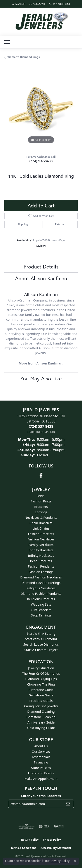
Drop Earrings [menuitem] (41, 615)
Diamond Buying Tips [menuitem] (41, 679)
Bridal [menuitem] (41, 496)
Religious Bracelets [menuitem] (41, 599)
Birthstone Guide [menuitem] (41, 690)
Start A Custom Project (41, 650)
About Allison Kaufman (41, 278)
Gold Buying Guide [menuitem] (41, 728)
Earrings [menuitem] (41, 512)
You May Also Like (41, 378)
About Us (41, 746)
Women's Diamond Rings (24, 57)
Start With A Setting (41, 634)
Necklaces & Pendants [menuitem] (41, 518)
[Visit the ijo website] (59, 827)
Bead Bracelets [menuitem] (41, 561)
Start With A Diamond (41, 639)
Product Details (41, 267)
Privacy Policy (52, 840)
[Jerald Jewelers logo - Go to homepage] (41, 22)
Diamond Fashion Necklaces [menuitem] (41, 577)
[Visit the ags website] (26, 827)
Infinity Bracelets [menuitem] (41, 550)
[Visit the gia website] (44, 827)
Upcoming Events (41, 773)
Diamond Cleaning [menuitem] (41, 711)
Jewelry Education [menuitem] (41, 668)
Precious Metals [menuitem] (41, 701)
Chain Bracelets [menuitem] (41, 523)
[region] (41, 108)
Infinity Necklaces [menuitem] (41, 556)
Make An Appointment (41, 779)
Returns (60, 224)
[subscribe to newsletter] (68, 804)
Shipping (23, 224)
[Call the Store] (41, 426)
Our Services (41, 751)
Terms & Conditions (23, 848)
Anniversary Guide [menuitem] (41, 722)
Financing (41, 762)
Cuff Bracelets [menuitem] (41, 610)
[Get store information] (41, 432)
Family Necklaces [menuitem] (41, 545)
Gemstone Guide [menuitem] (41, 695)
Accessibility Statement (56, 848)
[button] (18, 4)
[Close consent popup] (75, 861)
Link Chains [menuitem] (41, 528)
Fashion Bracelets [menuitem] (41, 534)
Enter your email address (41, 796)
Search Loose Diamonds (41, 644)
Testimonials (41, 757)
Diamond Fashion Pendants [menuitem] (41, 594)
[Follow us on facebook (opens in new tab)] (41, 475)
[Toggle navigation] (7, 42)
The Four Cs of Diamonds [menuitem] (41, 673)
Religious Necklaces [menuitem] (41, 588)
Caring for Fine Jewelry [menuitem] (41, 706)
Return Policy (30, 840)
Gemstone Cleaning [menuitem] (41, 717)
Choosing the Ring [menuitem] (41, 684)
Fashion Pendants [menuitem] (41, 566)
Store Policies (41, 768)
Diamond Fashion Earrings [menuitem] (41, 583)
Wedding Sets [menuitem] (41, 604)
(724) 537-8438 (41, 161)
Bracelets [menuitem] (41, 507)
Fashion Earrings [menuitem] (41, 572)
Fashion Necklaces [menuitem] (41, 539)
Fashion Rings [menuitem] (41, 501)
